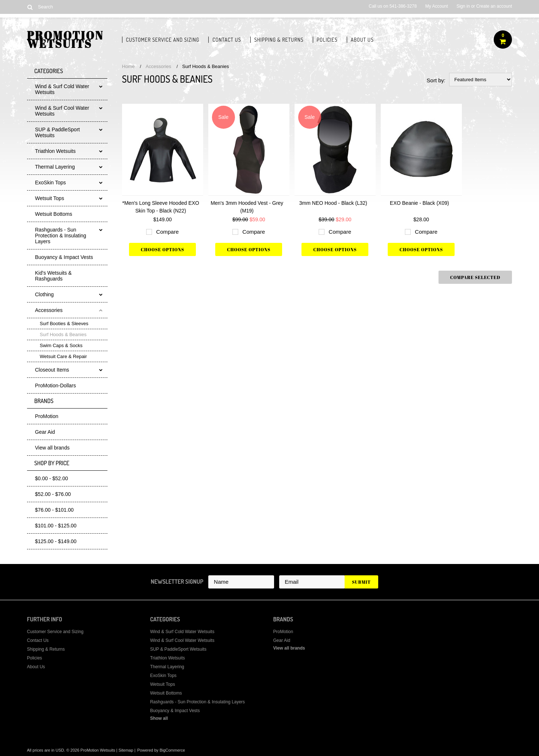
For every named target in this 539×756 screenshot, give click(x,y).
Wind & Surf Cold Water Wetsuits (62, 89)
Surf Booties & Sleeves (64, 324)
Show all (159, 718)
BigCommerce (172, 750)
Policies (327, 40)
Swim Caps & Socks (61, 345)
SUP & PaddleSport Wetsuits (58, 132)
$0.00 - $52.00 (52, 478)
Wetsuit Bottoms (54, 214)
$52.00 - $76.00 (53, 494)
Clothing (44, 294)
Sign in (463, 6)
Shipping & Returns (279, 40)
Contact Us (227, 40)
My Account (437, 6)
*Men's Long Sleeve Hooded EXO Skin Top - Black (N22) (161, 207)
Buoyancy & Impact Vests (64, 257)
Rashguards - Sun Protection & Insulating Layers (61, 236)
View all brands (52, 448)
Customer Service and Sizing (163, 40)
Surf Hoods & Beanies (63, 334)
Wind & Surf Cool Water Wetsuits (62, 111)
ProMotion (47, 416)
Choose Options (162, 249)
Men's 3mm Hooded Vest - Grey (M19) (247, 207)
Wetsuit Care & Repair (63, 356)
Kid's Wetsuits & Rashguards (53, 276)
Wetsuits (65, 41)
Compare (167, 232)
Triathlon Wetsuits (55, 151)
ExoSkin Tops (51, 183)
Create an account (494, 6)
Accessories (49, 310)
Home (128, 66)
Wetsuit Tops (50, 198)
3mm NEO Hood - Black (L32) (333, 203)
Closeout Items (52, 370)
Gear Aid (45, 432)
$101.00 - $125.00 (56, 526)
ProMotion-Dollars (56, 385)
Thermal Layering (55, 167)
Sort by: (436, 80)
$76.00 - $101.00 (54, 510)
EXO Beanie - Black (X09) (420, 203)
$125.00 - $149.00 (56, 541)
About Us (362, 40)
